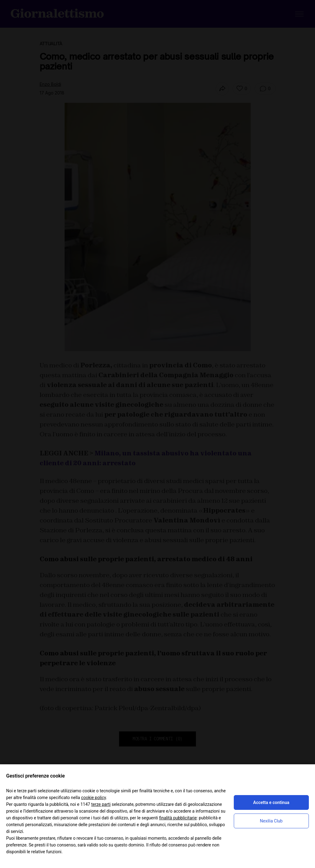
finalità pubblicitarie (178, 818)
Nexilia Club (271, 821)
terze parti (101, 804)
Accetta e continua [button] (271, 802)
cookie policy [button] (94, 798)
